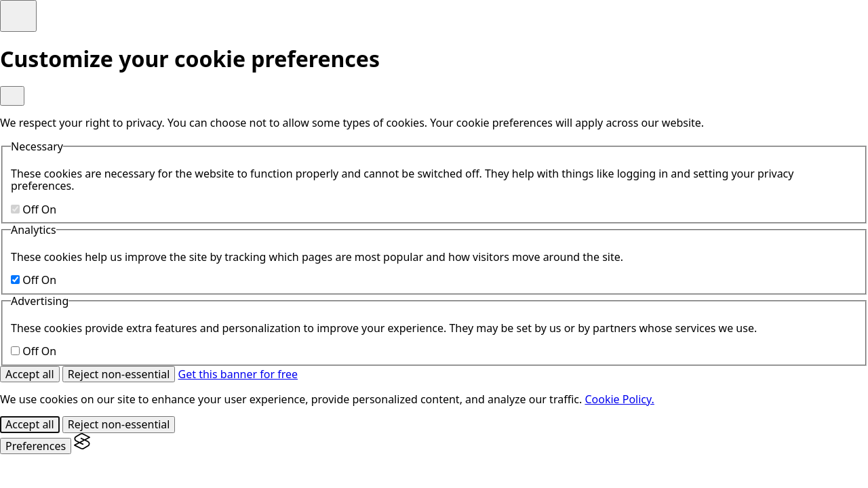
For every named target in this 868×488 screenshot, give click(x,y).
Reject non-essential (119, 374)
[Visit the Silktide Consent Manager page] (82, 446)
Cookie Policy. (619, 399)
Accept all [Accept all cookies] (30, 374)
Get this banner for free (238, 374)
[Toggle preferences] (18, 16)
